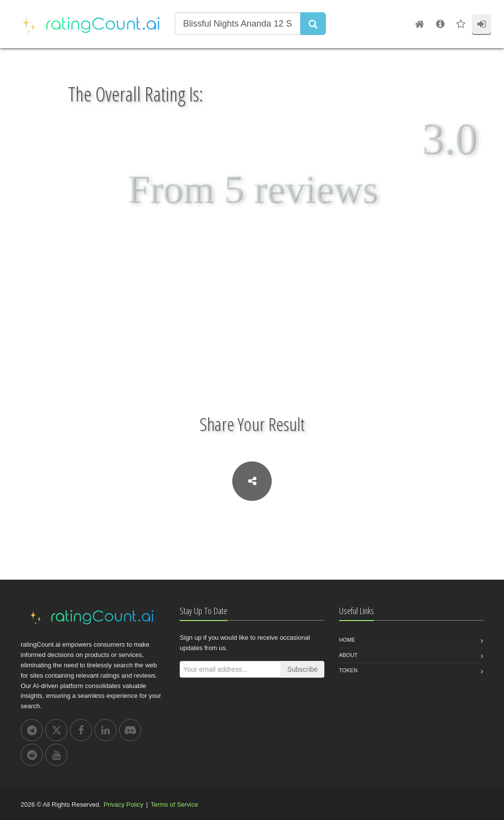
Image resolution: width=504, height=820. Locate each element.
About (348, 655)
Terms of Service (174, 804)
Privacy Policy (123, 804)
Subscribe (302, 669)
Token (348, 670)
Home (347, 640)
